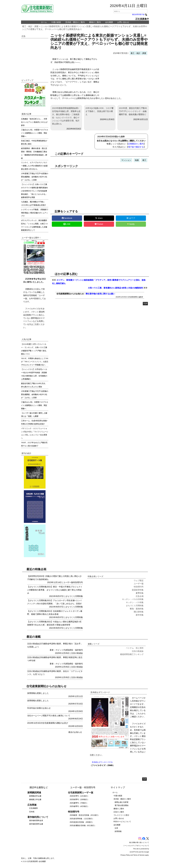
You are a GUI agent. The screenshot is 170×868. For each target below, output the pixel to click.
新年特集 (140, 615)
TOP (145, 304)
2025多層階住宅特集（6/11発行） (83, 825)
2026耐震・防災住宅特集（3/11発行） (85, 815)
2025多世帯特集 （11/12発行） (82, 819)
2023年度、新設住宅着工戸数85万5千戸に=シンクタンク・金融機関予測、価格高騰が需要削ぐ (133, 111)
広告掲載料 (34, 808)
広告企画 (140, 596)
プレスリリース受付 (121, 815)
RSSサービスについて (122, 822)
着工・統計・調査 (30, 26)
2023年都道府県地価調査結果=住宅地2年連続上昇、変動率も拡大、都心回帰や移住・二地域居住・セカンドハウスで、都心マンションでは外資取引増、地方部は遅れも (66, 116)
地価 (137, 160)
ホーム (44, 22)
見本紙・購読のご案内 (75, 22)
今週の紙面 (56, 22)
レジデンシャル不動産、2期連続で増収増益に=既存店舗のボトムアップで (35, 213)
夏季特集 (140, 593)
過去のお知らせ (75, 732)
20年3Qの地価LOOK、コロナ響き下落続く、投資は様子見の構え (99, 111)
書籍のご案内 (95, 22)
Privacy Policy (125, 855)
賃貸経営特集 (138, 590)
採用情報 (118, 831)
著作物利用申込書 (36, 824)
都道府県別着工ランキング (132, 654)
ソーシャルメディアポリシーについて (136, 846)
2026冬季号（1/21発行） (79, 796)
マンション (126, 160)
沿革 (116, 828)
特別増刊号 (78, 582)
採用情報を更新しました (38, 693)
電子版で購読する (136, 147)
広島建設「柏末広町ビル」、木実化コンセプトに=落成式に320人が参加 (34, 122)
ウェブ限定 (139, 581)
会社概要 (109, 22)
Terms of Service (139, 855)
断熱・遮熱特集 (137, 609)
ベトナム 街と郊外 (135, 648)
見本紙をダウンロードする (102, 762)
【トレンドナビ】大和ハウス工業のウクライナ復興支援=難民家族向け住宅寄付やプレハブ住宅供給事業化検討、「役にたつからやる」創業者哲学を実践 (34, 191)
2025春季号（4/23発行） (79, 806)
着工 (144, 160)
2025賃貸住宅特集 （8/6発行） (82, 822)
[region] (124, 75)
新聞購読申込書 (35, 796)
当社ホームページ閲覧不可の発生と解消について (49, 716)
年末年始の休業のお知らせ (39, 708)
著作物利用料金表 (36, 820)
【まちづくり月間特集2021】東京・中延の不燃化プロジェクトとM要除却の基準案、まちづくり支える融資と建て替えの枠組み (55, 590)
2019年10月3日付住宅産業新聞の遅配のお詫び (48, 723)
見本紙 (32, 812)
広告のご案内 (119, 812)
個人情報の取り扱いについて (139, 842)
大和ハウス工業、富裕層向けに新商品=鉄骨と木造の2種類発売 (115, 288)
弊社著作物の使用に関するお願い (100, 294)
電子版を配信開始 (122, 805)
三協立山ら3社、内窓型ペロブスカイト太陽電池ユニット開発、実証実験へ (35, 133)
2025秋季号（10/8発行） (79, 799)
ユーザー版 (68, 582)
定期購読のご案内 (136, 144)
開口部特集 (139, 612)
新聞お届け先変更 (122, 802)
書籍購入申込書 (35, 799)
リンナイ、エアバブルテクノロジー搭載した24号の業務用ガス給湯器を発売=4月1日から (34, 166)
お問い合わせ (123, 22)
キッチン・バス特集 (135, 602)
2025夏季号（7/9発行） (79, 803)
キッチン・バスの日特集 (133, 599)
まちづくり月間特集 (74, 596)
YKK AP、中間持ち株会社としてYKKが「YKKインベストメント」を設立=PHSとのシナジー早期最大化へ (35, 362)
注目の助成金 (77, 653)
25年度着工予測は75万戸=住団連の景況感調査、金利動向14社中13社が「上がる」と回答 (35, 177)
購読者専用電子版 (140, 14)
